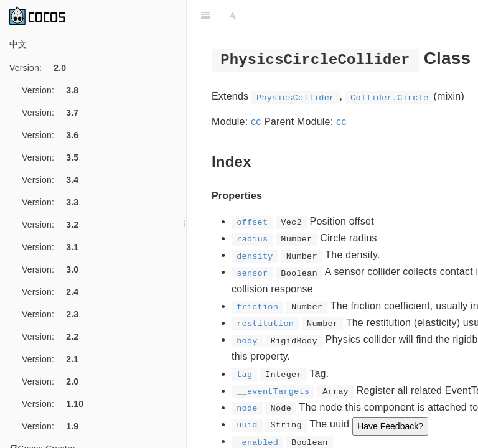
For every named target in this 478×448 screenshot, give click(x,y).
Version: (42, 68)
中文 (18, 44)
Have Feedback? (390, 426)
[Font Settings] (232, 16)
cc (256, 122)
